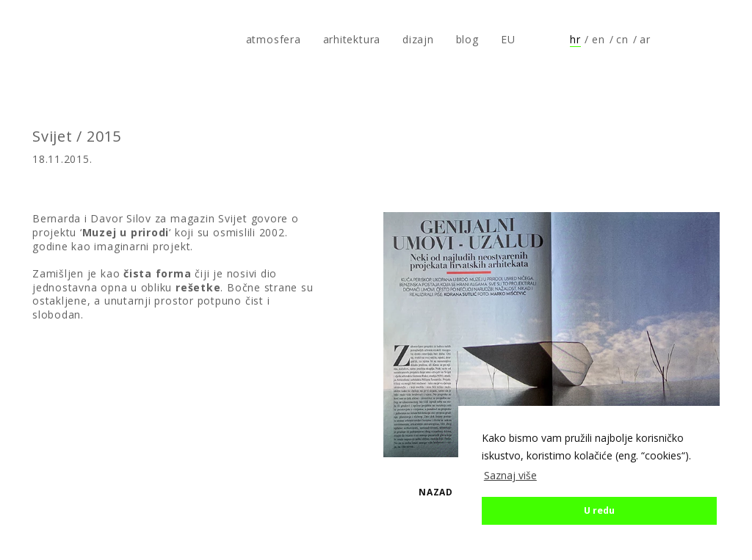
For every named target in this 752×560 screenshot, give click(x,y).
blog (467, 39)
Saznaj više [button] (510, 475)
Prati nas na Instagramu (712, 40)
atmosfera (61, 40)
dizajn (418, 39)
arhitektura (352, 39)
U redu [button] (599, 510)
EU (508, 39)
